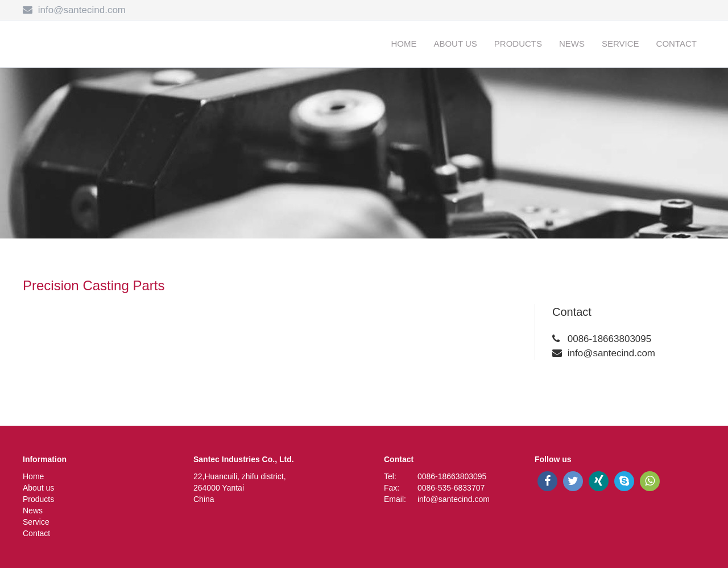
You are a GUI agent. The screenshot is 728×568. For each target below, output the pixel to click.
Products (518, 44)
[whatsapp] (650, 481)
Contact (677, 44)
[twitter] (573, 481)
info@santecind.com (82, 10)
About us (455, 44)
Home (404, 44)
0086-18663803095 (609, 339)
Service (621, 44)
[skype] (624, 481)
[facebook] (547, 481)
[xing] (599, 481)
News (572, 44)
